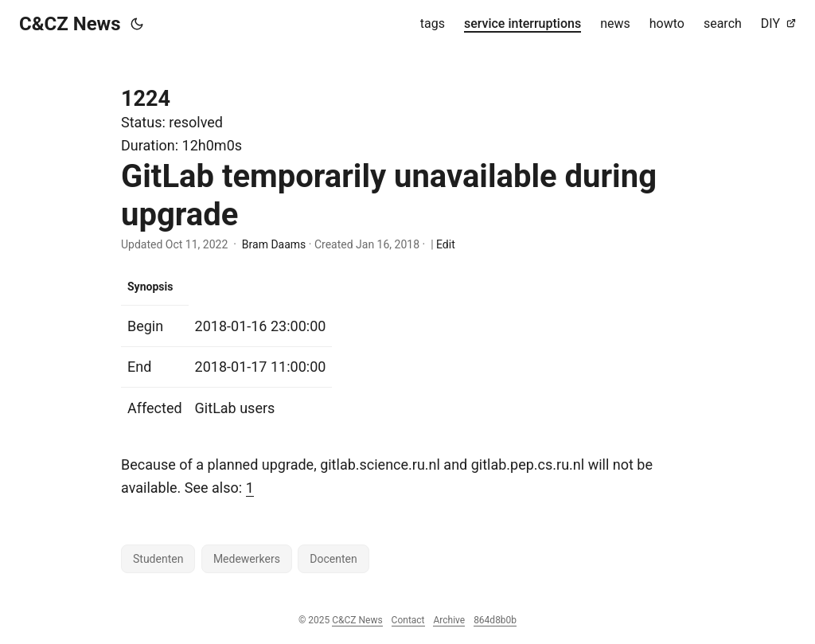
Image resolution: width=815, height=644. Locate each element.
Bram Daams (274, 244)
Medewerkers (247, 559)
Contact (408, 620)
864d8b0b (495, 620)
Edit (446, 244)
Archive (449, 620)
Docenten (333, 559)
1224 (146, 99)
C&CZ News (70, 24)
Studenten (158, 559)
